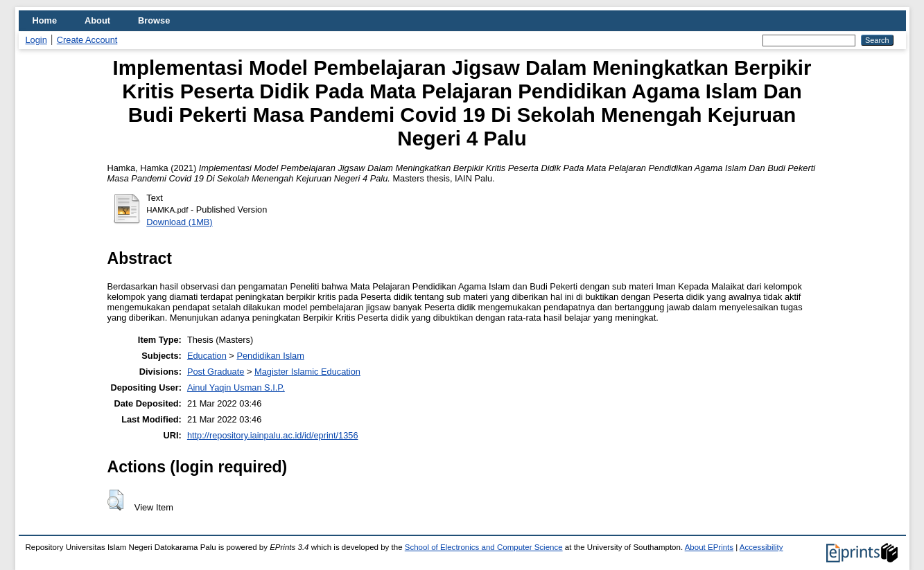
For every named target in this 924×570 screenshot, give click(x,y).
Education (207, 356)
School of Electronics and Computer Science (484, 547)
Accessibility (761, 547)
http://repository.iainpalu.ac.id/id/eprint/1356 (273, 435)
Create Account (87, 40)
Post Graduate (216, 372)
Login (36, 40)
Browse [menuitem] (154, 20)
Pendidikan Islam (270, 356)
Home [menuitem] (45, 20)
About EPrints (709, 547)
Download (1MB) (179, 222)
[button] (115, 500)
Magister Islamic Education (307, 372)
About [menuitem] (97, 20)
